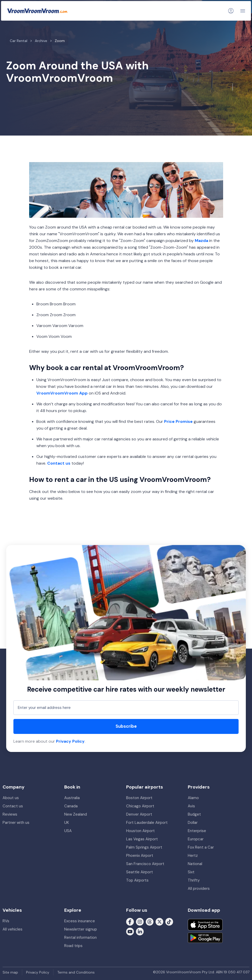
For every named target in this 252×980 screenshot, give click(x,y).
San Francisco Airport (145, 864)
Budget (194, 814)
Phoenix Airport (140, 856)
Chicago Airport (140, 806)
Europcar (196, 839)
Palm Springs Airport (144, 847)
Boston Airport (139, 798)
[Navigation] (243, 11)
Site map (10, 972)
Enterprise (197, 831)
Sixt (191, 872)
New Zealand (76, 814)
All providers (199, 889)
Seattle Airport (140, 872)
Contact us (13, 806)
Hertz (193, 856)
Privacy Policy (70, 741)
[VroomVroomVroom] (37, 11)
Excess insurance (80, 921)
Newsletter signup (81, 929)
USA (68, 831)
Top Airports (137, 880)
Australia (72, 798)
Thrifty (194, 880)
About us (11, 798)
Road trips (73, 946)
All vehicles (13, 929)
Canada (71, 806)
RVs (6, 921)
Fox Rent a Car (201, 847)
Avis (191, 806)
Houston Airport (140, 831)
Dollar (193, 823)
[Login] (231, 11)
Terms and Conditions (76, 972)
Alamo (193, 798)
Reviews (10, 814)
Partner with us (16, 823)
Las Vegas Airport (142, 839)
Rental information (80, 937)
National (195, 864)
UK (67, 823)
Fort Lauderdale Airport (147, 823)
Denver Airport (139, 814)
